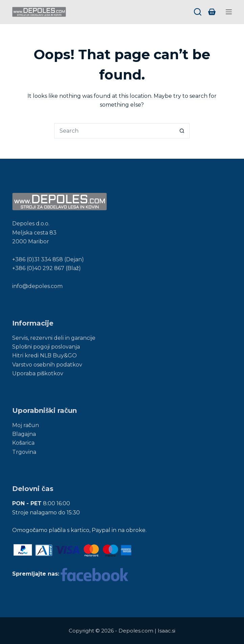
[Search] (198, 12)
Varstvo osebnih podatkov (47, 365)
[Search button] (182, 131)
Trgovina (24, 452)
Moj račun (26, 425)
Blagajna (24, 434)
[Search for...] (114, 131)
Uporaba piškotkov (38, 373)
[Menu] (229, 12)
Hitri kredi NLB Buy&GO (45, 356)
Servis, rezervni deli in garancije (54, 338)
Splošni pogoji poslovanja (46, 347)
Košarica (23, 443)
